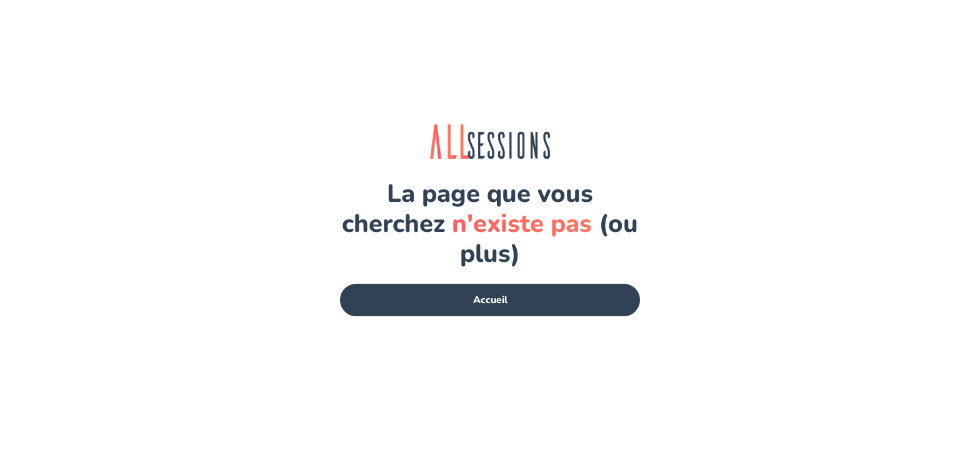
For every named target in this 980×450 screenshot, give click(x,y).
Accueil (490, 300)
